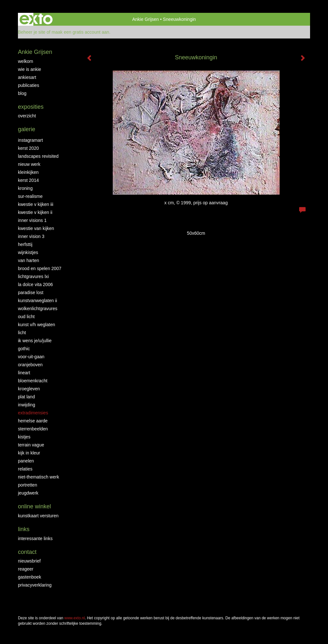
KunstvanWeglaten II (37, 301)
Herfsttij (25, 244)
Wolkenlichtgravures (38, 309)
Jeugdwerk (28, 493)
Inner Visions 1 (32, 220)
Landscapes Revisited (38, 156)
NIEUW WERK (29, 164)
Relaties (25, 469)
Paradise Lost (31, 292)
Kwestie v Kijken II (35, 212)
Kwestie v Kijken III (36, 204)
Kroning (25, 188)
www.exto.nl (75, 618)
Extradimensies (33, 413)
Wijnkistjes (28, 252)
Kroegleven (29, 389)
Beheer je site (32, 32)
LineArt (24, 373)
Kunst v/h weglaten (37, 325)
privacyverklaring (35, 585)
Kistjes (24, 437)
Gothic (24, 349)
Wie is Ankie (29, 69)
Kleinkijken (28, 172)
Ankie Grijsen (146, 19)
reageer (26, 569)
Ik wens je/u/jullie (35, 341)
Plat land (26, 397)
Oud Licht (26, 317)
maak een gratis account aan (80, 32)
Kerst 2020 (28, 148)
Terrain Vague (31, 445)
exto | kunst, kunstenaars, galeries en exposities (36, 19)
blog (22, 93)
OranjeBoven (30, 365)
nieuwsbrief (29, 561)
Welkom (25, 61)
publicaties (29, 85)
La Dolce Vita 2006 (35, 284)
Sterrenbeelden (33, 429)
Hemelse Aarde (33, 421)
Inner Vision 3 (31, 236)
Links (24, 529)
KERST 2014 (28, 180)
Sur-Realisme (30, 196)
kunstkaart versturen (38, 516)
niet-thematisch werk (38, 477)
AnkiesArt (27, 77)
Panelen (26, 461)
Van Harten (29, 260)
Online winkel (34, 506)
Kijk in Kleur (29, 453)
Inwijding (27, 405)
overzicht (27, 116)
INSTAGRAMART (30, 140)
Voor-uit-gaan (31, 357)
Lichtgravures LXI (33, 276)
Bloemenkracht (33, 381)
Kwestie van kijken (36, 228)
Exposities (31, 107)
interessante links (35, 538)
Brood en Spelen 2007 (40, 268)
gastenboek (29, 577)
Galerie (27, 129)
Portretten (28, 485)
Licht (22, 333)
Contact (27, 552)
